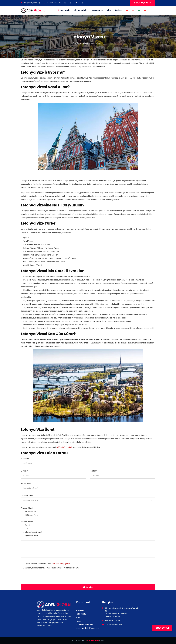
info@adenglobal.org (31, 3)
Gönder (88, 587)
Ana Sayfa (77, 43)
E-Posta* (24, 471)
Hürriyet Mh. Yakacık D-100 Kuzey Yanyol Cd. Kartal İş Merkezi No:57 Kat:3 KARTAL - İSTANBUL (121, 612)
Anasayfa (80, 610)
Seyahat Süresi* (27, 508)
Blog (109, 10)
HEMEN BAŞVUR (142, 3)
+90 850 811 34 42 (52, 3)
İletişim (119, 10)
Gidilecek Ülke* (27, 496)
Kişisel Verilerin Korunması (87, 628)
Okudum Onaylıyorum (62, 564)
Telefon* (93, 471)
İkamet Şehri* (26, 483)
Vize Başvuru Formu (84, 625)
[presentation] (38, 577)
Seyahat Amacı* (27, 522)
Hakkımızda (98, 10)
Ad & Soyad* (26, 458)
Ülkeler (86, 43)
